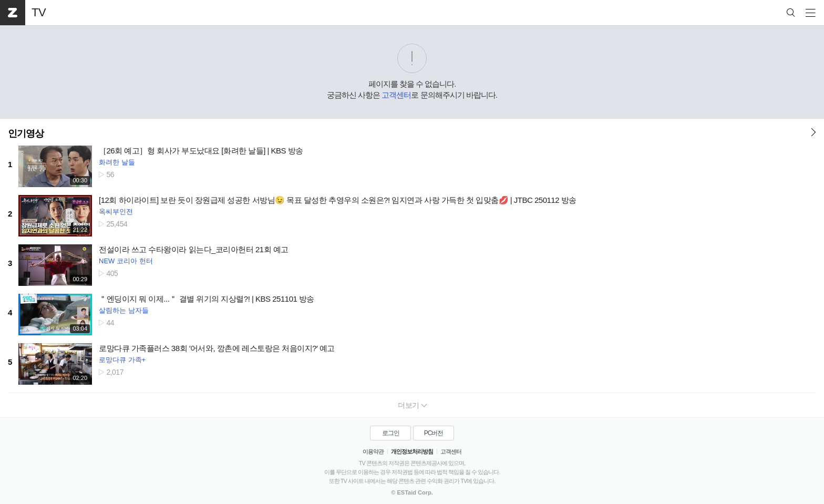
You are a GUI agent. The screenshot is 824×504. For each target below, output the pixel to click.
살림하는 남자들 (124, 310)
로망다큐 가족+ (122, 360)
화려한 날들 (117, 162)
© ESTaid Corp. (412, 492)
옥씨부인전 (116, 212)
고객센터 (396, 95)
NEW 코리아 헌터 (126, 261)
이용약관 (373, 451)
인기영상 (26, 133)
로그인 (391, 433)
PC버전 (434, 433)
